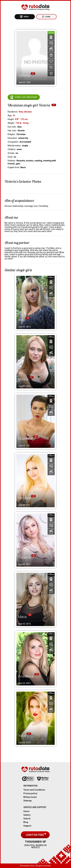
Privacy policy (30, 793)
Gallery (27, 815)
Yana (22, 736)
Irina (22, 320)
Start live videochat (26, 97)
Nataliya (24, 498)
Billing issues (30, 797)
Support (27, 826)
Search (27, 819)
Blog (26, 822)
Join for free (35, 835)
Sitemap (27, 801)
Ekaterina (25, 439)
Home (26, 811)
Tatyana (24, 557)
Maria (22, 617)
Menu (26, 17)
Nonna (23, 379)
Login (47, 17)
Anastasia (26, 676)
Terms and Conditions (34, 790)
